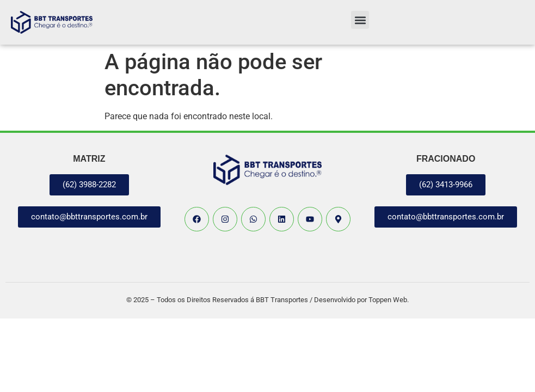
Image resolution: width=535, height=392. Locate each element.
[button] (360, 20)
